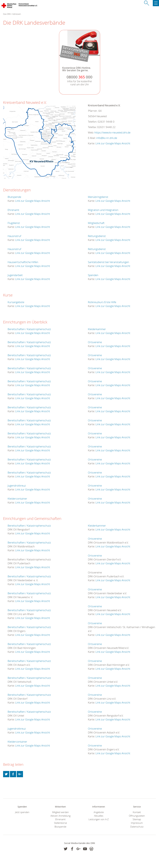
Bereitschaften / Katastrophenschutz (29, 329)
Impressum (137, 823)
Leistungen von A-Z (99, 819)
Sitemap (137, 819)
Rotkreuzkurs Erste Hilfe (102, 302)
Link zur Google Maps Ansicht (113, 143)
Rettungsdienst (97, 236)
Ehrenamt (13, 210)
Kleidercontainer (17, 499)
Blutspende (14, 197)
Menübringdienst (98, 197)
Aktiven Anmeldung (60, 816)
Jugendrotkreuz (17, 486)
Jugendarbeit (15, 275)
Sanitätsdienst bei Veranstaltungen (108, 262)
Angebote (99, 812)
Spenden (93, 275)
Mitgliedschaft (96, 223)
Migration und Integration (103, 210)
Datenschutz (137, 827)
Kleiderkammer (97, 329)
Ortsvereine (95, 342)
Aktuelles (99, 816)
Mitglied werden (60, 812)
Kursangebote (16, 302)
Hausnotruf (14, 236)
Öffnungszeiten (137, 816)
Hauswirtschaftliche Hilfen (23, 262)
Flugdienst (14, 223)
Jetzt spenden (22, 812)
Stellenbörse (60, 823)
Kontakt (137, 812)
